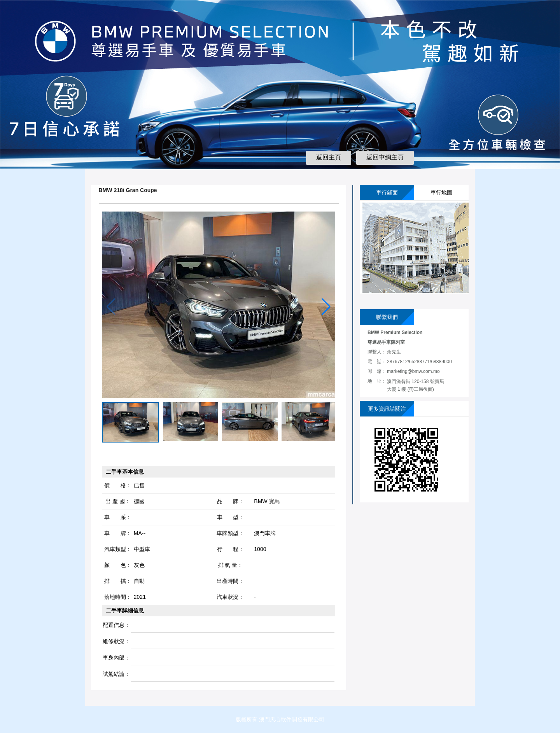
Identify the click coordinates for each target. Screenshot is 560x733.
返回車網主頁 (385, 157)
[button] (326, 307)
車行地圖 (441, 192)
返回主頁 (329, 157)
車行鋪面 (387, 192)
